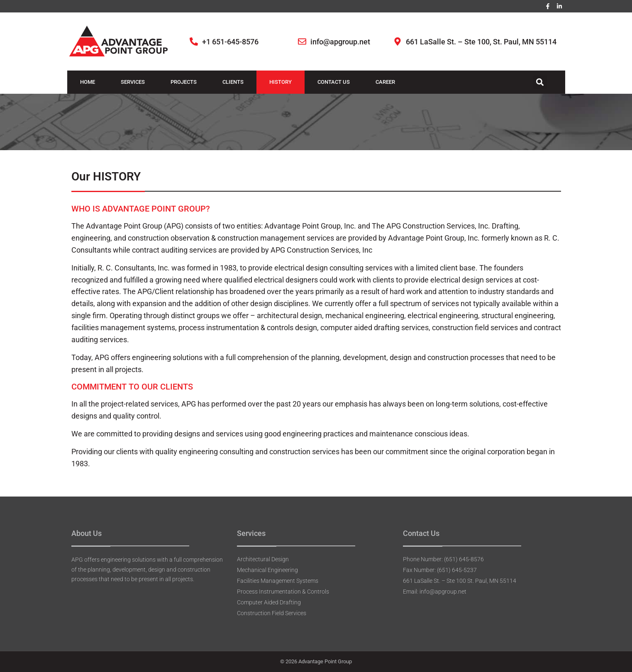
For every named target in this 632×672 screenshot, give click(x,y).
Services (133, 82)
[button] (540, 82)
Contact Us (334, 82)
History (281, 82)
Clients (233, 82)
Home (88, 82)
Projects (184, 82)
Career (385, 82)
